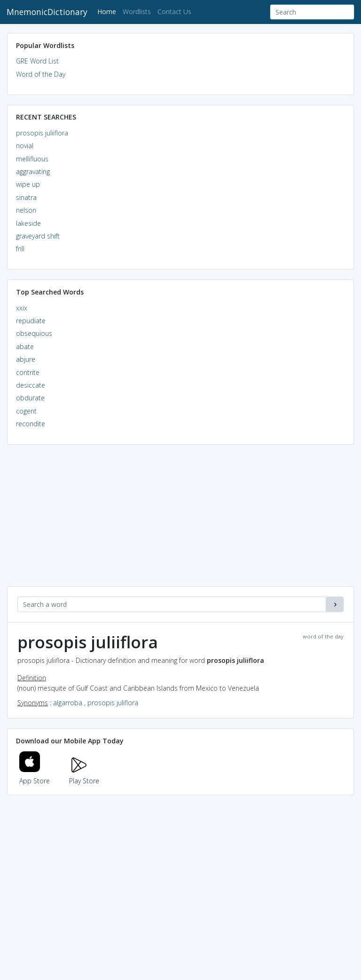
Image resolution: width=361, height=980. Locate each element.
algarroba (68, 703)
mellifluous (32, 159)
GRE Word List (37, 61)
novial (25, 146)
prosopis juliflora (113, 703)
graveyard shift (38, 236)
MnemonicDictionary (47, 12)
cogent (26, 411)
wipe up (28, 184)
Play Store (84, 775)
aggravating (33, 171)
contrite (28, 372)
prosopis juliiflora (42, 133)
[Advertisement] (180, 520)
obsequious (34, 333)
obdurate (30, 398)
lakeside (28, 223)
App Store (35, 775)
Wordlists (137, 12)
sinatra (26, 197)
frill (20, 249)
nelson (26, 210)
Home (108, 11)
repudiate (31, 321)
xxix (22, 308)
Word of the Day (41, 74)
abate (25, 347)
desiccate (31, 385)
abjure (26, 359)
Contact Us (174, 12)
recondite (31, 424)
